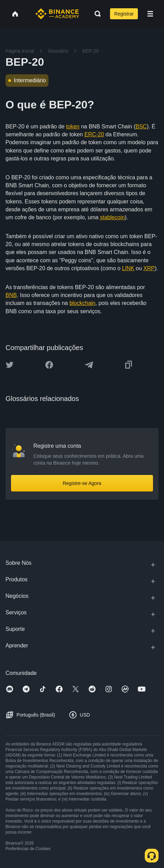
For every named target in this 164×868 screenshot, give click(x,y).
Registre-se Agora (82, 483)
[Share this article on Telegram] (89, 365)
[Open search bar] (96, 14)
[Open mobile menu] (150, 14)
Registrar (124, 14)
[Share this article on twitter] (10, 365)
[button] (150, 14)
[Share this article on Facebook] (49, 365)
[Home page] (57, 14)
